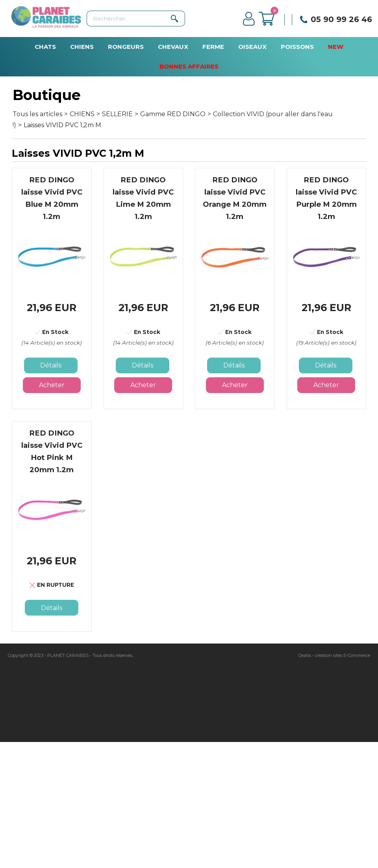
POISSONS (297, 47)
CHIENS (82, 47)
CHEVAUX (173, 47)
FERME (213, 47)
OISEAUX (252, 47)
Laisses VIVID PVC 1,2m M (62, 125)
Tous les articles (37, 114)
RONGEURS (126, 47)
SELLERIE (117, 114)
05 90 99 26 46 (341, 19)
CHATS (45, 47)
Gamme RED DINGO (173, 114)
